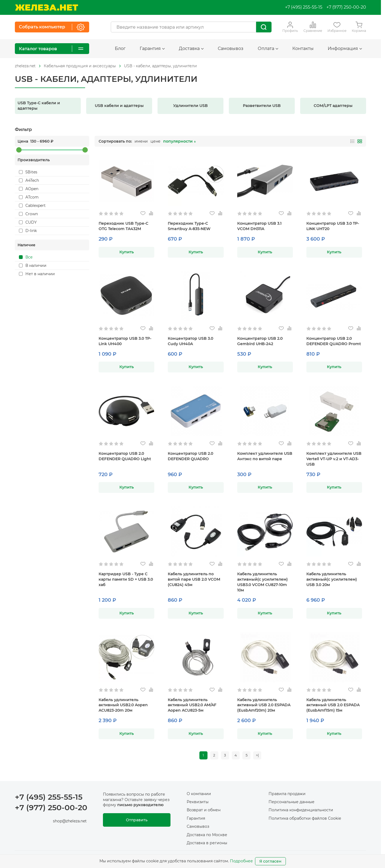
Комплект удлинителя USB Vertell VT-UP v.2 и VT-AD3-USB (334, 459)
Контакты (303, 48)
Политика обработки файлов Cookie (305, 819)
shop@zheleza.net (70, 822)
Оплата (268, 48)
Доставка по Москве (207, 836)
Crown (28, 214)
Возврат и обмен (204, 811)
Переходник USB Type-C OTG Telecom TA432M (123, 226)
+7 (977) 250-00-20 (346, 7)
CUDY (28, 222)
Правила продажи (287, 795)
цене (155, 141)
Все (26, 257)
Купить (127, 252)
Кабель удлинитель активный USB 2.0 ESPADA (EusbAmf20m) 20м (264, 705)
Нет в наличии (37, 274)
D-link (28, 231)
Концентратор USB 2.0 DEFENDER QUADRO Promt (334, 341)
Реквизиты (198, 803)
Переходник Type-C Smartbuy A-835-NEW (189, 226)
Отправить (137, 821)
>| (260, 756)
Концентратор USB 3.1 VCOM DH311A (259, 226)
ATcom (29, 197)
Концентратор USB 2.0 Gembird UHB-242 (260, 341)
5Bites (28, 172)
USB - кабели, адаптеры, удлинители (160, 66)
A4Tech (29, 180)
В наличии (33, 265)
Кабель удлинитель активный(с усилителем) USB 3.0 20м (332, 579)
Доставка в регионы (207, 844)
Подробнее (241, 861)
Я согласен (270, 861)
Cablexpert (32, 206)
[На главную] (46, 7)
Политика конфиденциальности (301, 811)
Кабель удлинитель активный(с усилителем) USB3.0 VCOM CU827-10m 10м (262, 582)
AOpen (29, 189)
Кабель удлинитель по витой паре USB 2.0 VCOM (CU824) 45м (194, 579)
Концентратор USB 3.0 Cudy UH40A (190, 341)
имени (141, 141)
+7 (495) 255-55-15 (304, 7)
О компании (199, 795)
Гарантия (152, 48)
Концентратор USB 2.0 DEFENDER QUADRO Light (125, 456)
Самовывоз (231, 48)
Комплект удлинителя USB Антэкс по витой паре (265, 456)
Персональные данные (292, 803)
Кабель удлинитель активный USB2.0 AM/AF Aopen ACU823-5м (192, 705)
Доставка (191, 48)
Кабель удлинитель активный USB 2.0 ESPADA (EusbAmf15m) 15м (333, 705)
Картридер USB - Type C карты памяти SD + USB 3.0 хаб (126, 579)
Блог (120, 48)
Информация (345, 48)
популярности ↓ (180, 141)
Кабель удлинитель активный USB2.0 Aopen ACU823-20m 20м (123, 705)
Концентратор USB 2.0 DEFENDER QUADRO (190, 456)
